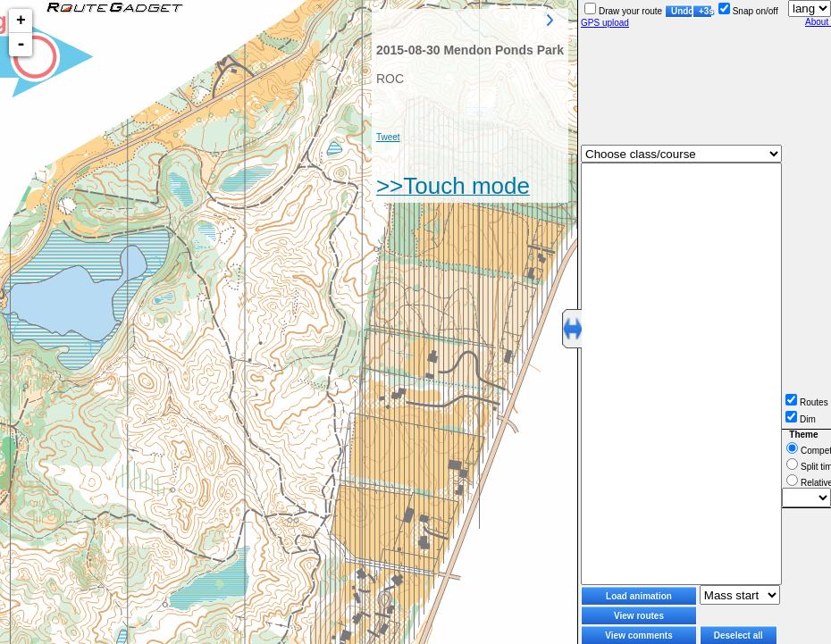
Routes (807, 402)
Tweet (388, 137)
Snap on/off (748, 11)
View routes (639, 616)
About (818, 22)
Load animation (639, 596)
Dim (801, 419)
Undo (682, 11)
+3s (705, 11)
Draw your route (623, 11)
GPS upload (605, 23)
